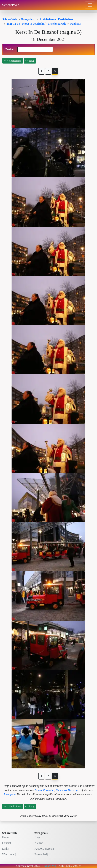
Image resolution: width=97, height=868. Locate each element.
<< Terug (30, 61)
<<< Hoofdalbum (13, 61)
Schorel (37, 866)
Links (5, 849)
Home (6, 837)
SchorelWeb (11, 5)
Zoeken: (29, 49)
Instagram (10, 794)
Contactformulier (45, 790)
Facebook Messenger (68, 790)
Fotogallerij (41, 854)
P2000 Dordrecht (44, 849)
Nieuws (39, 843)
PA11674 (62, 866)
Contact (7, 843)
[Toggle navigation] (90, 5)
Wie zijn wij (9, 854)
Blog (37, 837)
